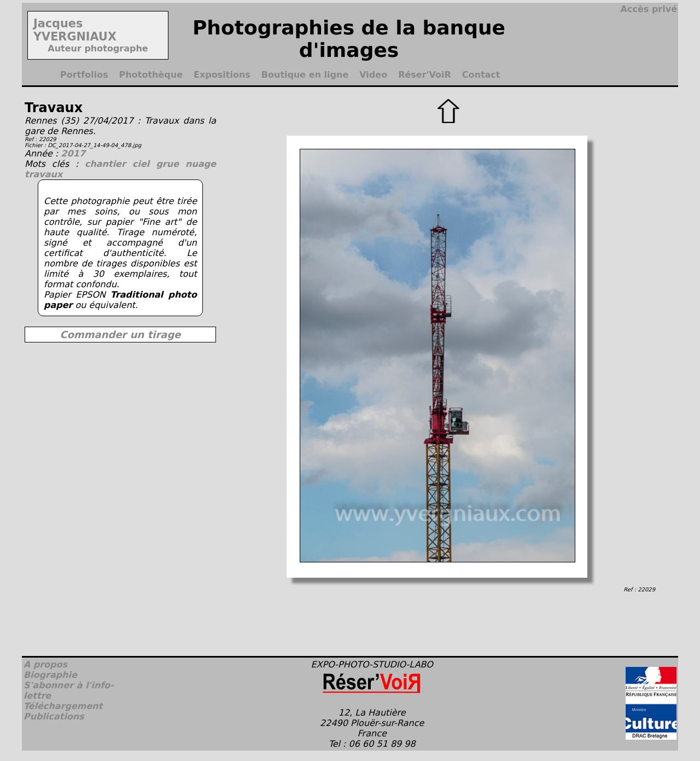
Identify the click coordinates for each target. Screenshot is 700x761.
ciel (144, 164)
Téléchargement (63, 706)
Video (373, 75)
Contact (481, 75)
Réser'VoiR (425, 75)
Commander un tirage (120, 335)
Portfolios (84, 75)
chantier (109, 164)
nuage (201, 164)
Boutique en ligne (305, 75)
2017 (73, 153)
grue (171, 164)
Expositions (222, 75)
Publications (54, 716)
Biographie (50, 675)
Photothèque (151, 75)
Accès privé (649, 9)
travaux (43, 174)
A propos (45, 664)
